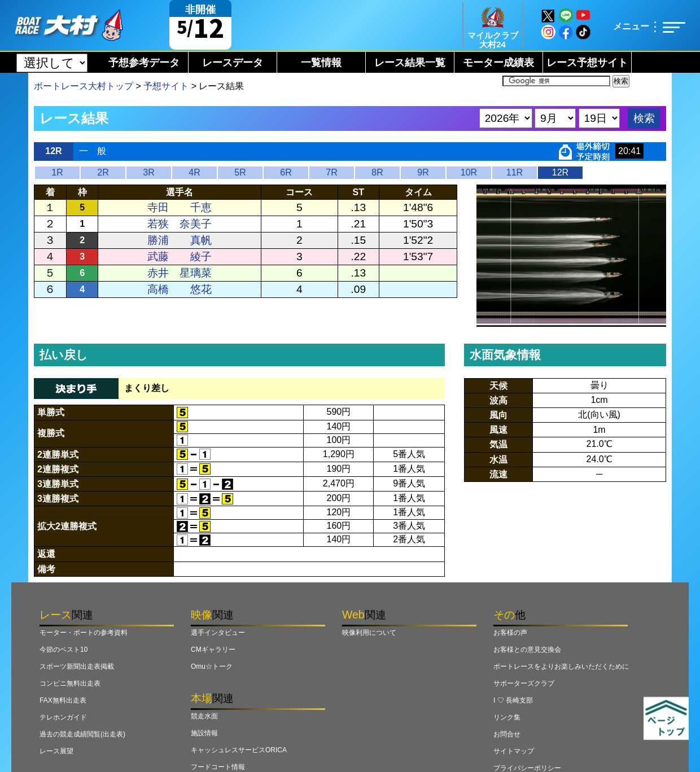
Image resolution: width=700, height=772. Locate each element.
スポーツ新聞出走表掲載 (77, 666)
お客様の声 (510, 633)
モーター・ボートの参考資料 (84, 633)
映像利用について (369, 633)
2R (103, 172)
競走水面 (204, 716)
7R (331, 172)
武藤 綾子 (180, 256)
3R (148, 172)
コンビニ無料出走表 (70, 683)
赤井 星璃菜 (180, 273)
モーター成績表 (498, 63)
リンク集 (507, 717)
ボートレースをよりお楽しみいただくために (561, 666)
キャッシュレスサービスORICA (239, 750)
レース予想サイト (587, 63)
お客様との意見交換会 (527, 650)
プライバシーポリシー (527, 768)
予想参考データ (144, 63)
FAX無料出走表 (63, 700)
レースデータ (233, 63)
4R (194, 172)
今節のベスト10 (64, 650)
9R (423, 172)
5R (240, 172)
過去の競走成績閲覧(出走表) (82, 734)
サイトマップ (514, 751)
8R (377, 172)
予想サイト (166, 86)
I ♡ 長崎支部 (513, 700)
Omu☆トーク (212, 666)
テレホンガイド (63, 717)
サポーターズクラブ (524, 683)
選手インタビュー (218, 633)
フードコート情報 (218, 767)
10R (469, 172)
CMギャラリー (213, 650)
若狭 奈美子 (180, 224)
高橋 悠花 (180, 289)
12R (560, 172)
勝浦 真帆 (180, 240)
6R (286, 172)
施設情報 (204, 733)
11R (515, 172)
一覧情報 (321, 63)
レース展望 (56, 751)
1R (57, 172)
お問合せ (507, 734)
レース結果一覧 (410, 63)
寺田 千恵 (180, 207)
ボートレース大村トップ (84, 86)
